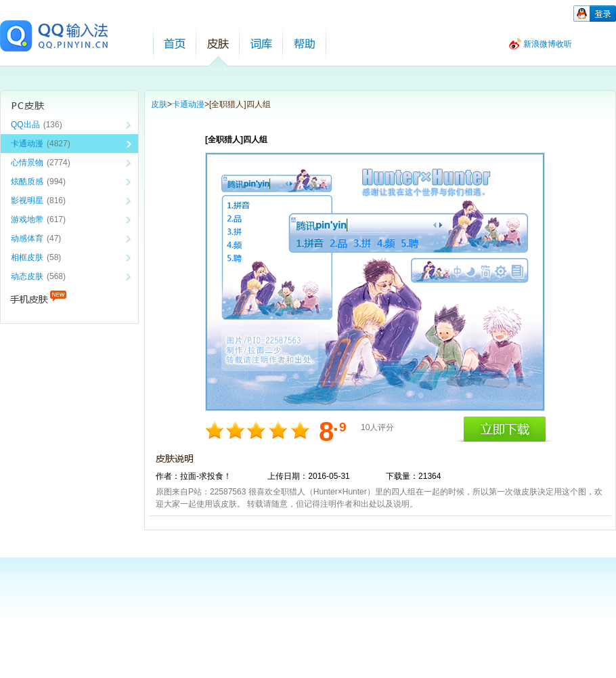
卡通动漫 (188, 104)
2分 (216, 430)
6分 (258, 430)
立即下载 (504, 429)
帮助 (305, 44)
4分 (237, 430)
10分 (300, 430)
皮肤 (218, 44)
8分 (279, 430)
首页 (175, 44)
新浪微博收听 (548, 44)
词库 (261, 44)
